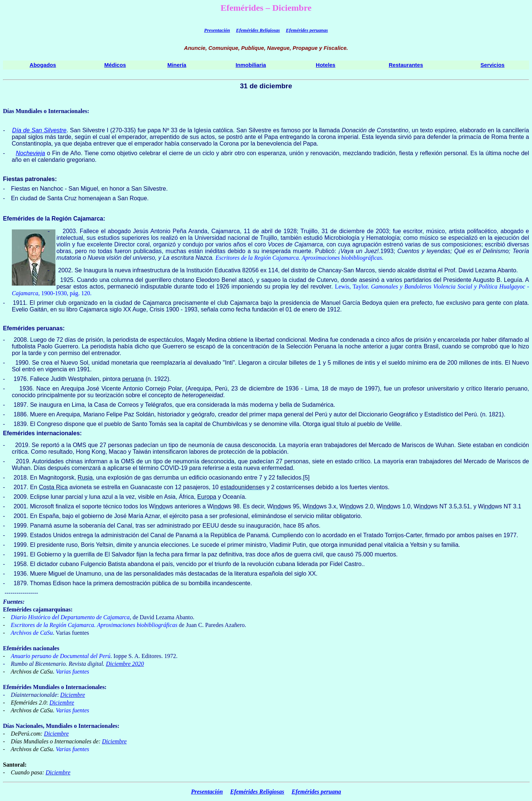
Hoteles (326, 65)
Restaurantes (406, 65)
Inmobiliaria (251, 65)
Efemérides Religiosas (258, 30)
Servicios (493, 65)
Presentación (217, 30)
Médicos (115, 65)
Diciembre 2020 (125, 664)
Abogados (43, 65)
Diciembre (73, 695)
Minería (177, 65)
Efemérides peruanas (307, 30)
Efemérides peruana (316, 792)
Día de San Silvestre (39, 130)
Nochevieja (30, 153)
